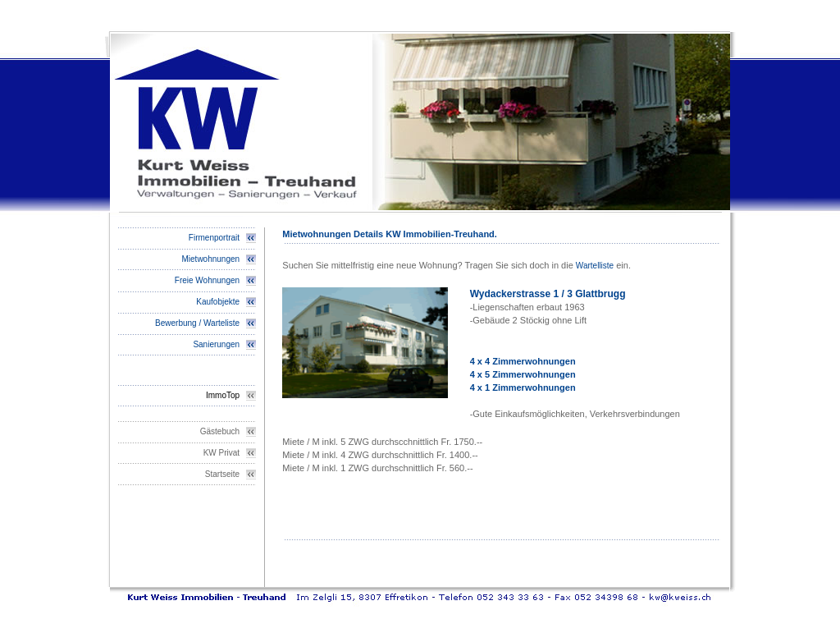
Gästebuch (220, 431)
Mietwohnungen (211, 259)
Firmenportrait (214, 238)
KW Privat (221, 453)
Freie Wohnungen (207, 280)
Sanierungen (216, 344)
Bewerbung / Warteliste (197, 323)
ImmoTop (223, 395)
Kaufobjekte (218, 302)
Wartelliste (595, 266)
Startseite (222, 474)
